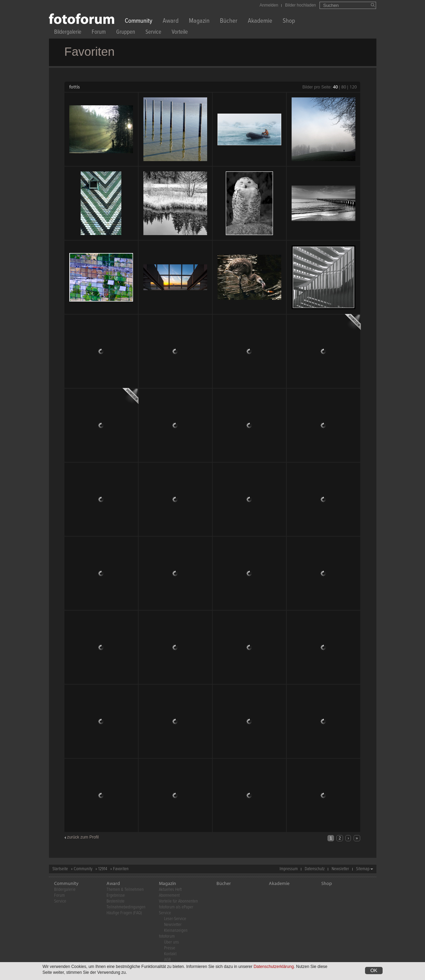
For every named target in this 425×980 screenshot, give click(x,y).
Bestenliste (115, 901)
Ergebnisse (116, 895)
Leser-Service (175, 919)
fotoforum (167, 936)
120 (353, 87)
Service (153, 33)
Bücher (229, 22)
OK (374, 970)
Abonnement (169, 895)
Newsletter (340, 869)
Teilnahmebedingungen (126, 907)
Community (139, 22)
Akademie (260, 22)
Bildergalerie (68, 33)
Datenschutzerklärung (274, 967)
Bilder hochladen (300, 5)
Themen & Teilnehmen (125, 890)
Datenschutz (315, 869)
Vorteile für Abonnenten (178, 901)
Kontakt (170, 954)
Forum (99, 33)
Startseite (60, 869)
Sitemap (363, 869)
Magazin (199, 22)
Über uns (171, 942)
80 (344, 87)
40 (335, 87)
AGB (167, 960)
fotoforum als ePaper (176, 907)
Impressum (289, 869)
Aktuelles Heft (170, 890)
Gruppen (126, 33)
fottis (75, 87)
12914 (103, 869)
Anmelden (269, 5)
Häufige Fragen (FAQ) (124, 913)
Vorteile (180, 33)
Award (171, 22)
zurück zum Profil (83, 837)
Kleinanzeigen (176, 931)
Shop (289, 22)
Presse (170, 948)
